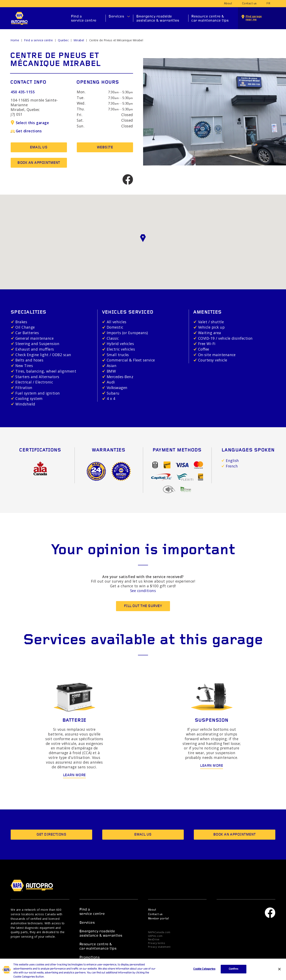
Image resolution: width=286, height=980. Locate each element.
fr (268, 4)
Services (116, 17)
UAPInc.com (155, 936)
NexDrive (154, 939)
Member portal (158, 919)
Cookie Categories (204, 975)
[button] (143, 238)
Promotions (90, 957)
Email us (39, 147)
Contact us (249, 4)
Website (105, 147)
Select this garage (30, 123)
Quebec (63, 40)
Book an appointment (39, 163)
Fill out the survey (143, 606)
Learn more (74, 775)
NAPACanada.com (159, 932)
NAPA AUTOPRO (19, 18)
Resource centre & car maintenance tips (210, 19)
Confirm (234, 975)
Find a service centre (84, 19)
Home (15, 40)
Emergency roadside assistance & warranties (158, 19)
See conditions (143, 591)
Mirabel (79, 40)
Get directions (26, 131)
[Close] (279, 975)
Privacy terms (157, 943)
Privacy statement (159, 947)
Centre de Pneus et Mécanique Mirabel (116, 40)
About (228, 4)
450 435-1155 (23, 92)
